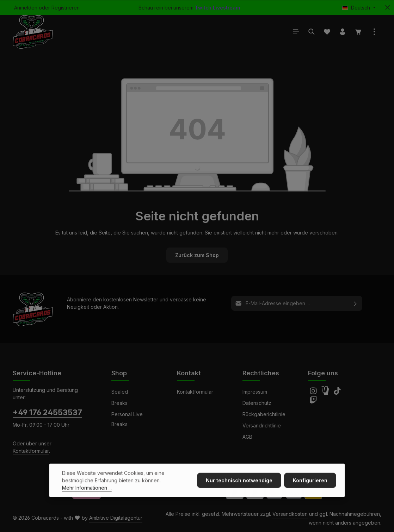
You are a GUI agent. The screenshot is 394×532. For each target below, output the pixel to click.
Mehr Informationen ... (87, 499)
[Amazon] (326, 393)
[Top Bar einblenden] (374, 32)
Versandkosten (290, 514)
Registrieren (66, 8)
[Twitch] (313, 402)
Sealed (120, 392)
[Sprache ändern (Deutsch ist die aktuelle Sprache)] (359, 8)
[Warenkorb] (358, 32)
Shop (119, 373)
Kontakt (189, 373)
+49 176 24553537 (47, 412)
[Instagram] (314, 393)
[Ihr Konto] (343, 32)
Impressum (255, 392)
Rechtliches (261, 373)
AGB (247, 437)
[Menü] (296, 32)
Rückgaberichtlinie (264, 414)
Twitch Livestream (217, 8)
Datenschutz (257, 403)
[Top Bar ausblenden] (387, 8)
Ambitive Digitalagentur (116, 518)
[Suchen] (312, 32)
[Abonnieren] (355, 303)
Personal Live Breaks (127, 419)
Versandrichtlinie (262, 425)
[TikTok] (337, 393)
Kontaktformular (31, 451)
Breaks (119, 403)
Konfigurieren (310, 492)
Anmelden (26, 8)
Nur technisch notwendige (239, 492)
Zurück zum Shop (197, 255)
